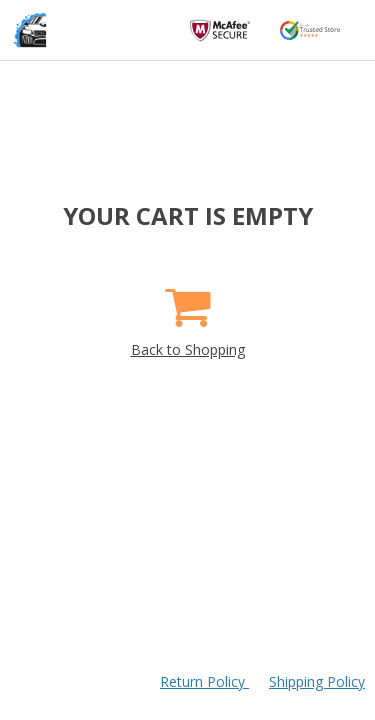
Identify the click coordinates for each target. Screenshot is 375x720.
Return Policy (204, 681)
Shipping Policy (317, 681)
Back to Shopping (188, 315)
